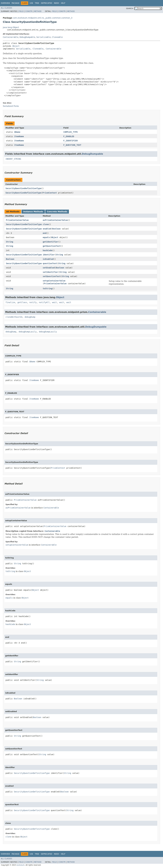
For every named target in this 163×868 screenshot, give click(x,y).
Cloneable (57, 37)
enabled (47, 229)
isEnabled (48, 259)
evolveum (20, 865)
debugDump (30, 317)
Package (15, 3)
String (10, 242)
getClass (22, 302)
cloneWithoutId (14, 317)
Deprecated (47, 3)
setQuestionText (52, 276)
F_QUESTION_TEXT (72, 145)
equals (46, 237)
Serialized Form (11, 106)
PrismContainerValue (17, 220)
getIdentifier (51, 242)
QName (17, 132)
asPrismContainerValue (55, 220)
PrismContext (50, 193)
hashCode (47, 250)
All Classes (6, 8)
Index (57, 3)
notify (33, 302)
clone (46, 224)
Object (16, 46)
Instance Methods (33, 212)
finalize (10, 302)
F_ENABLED (69, 136)
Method (38, 11)
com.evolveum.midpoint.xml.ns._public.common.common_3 (43, 18)
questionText (50, 263)
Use (31, 3)
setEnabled (49, 268)
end (44, 233)
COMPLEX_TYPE (71, 132)
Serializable (44, 37)
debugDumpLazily (28, 332)
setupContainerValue (54, 281)
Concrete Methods (57, 212)
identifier (49, 255)
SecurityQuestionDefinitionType (23, 188)
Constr (29, 11)
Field (21, 11)
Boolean (56, 229)
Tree (37, 3)
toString (47, 288)
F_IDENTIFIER (71, 141)
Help (63, 3)
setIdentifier (51, 272)
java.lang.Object (11, 27)
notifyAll (44, 302)
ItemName (19, 136)
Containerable (11, 37)
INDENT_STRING (13, 159)
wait (54, 302)
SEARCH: (130, 8)
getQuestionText (52, 246)
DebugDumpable (27, 37)
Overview (5, 3)
